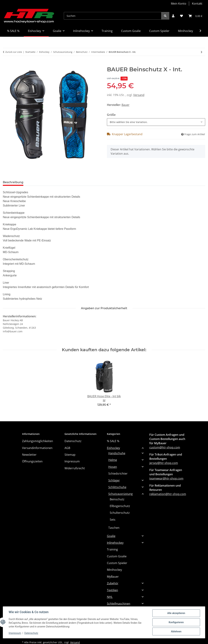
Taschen (114, 528)
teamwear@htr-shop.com (166, 478)
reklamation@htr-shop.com (168, 494)
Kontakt (197, 4)
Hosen (113, 467)
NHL (110, 597)
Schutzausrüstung (121, 494)
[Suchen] (113, 16)
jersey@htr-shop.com (164, 463)
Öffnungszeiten (32, 461)
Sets (113, 520)
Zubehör (113, 583)
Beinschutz (117, 499)
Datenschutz (31, 633)
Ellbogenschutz (120, 506)
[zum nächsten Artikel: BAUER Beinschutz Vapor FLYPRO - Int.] (202, 52)
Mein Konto (179, 4)
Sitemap (70, 455)
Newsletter (29, 455)
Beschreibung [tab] (13, 182)
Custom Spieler (117, 563)
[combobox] (156, 122)
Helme (113, 460)
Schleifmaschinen (119, 604)
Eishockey (113, 448)
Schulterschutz (120, 513)
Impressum (15, 633)
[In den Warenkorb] (6, 64)
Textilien (112, 590)
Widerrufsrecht (75, 468)
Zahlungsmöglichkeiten (38, 441)
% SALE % (113, 441)
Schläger (114, 480)
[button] (173, 16)
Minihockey (114, 570)
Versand (139, 95)
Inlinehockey (115, 543)
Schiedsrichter (118, 474)
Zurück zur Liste (14, 52)
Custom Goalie (117, 556)
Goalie (111, 536)
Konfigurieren (176, 622)
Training (112, 549)
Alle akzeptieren (176, 613)
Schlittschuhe (117, 487)
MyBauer (113, 577)
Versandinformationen (37, 448)
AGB (67, 448)
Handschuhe (117, 453)
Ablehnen (176, 631)
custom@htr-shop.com (165, 447)
